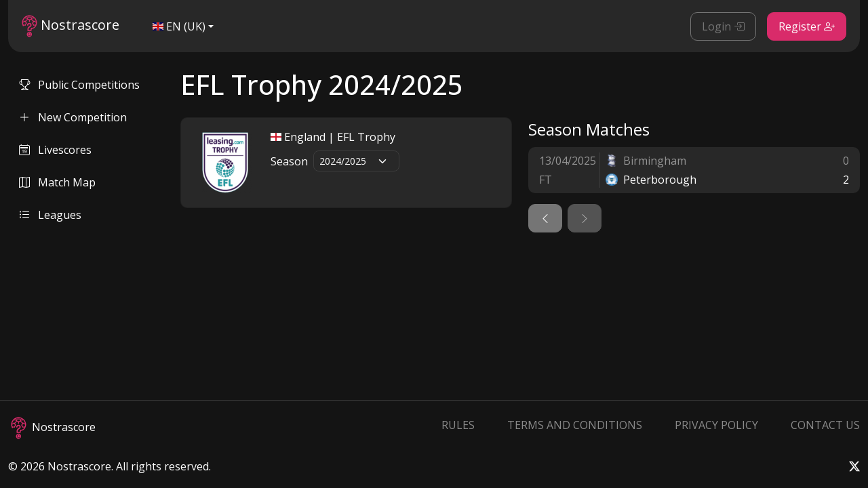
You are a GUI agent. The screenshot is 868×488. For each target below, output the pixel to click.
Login (723, 26)
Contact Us (825, 425)
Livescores (55, 150)
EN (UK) (179, 26)
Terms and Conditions (575, 425)
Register (807, 26)
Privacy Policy (716, 425)
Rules (458, 425)
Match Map (57, 182)
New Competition (73, 117)
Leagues (50, 215)
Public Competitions (79, 85)
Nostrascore (71, 26)
